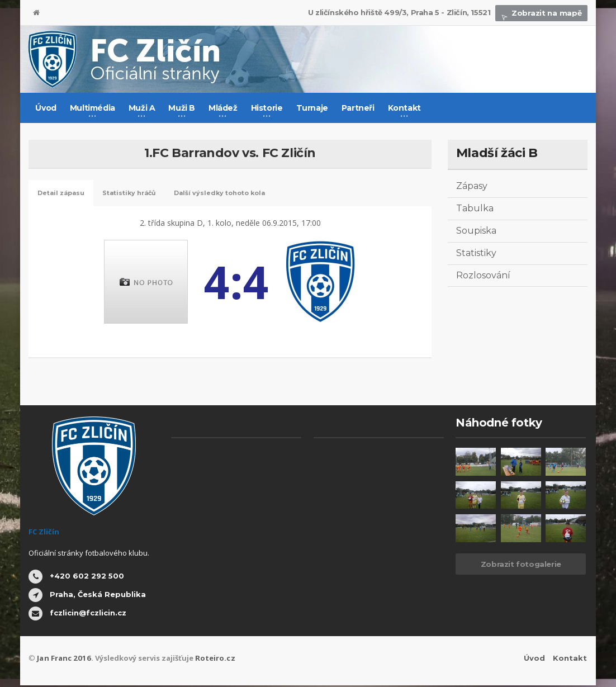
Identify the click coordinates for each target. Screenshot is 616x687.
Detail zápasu (67, 194)
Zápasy (472, 186)
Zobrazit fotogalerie (521, 566)
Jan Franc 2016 (63, 660)
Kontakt (570, 660)
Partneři (358, 108)
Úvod (46, 108)
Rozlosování (483, 275)
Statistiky (476, 253)
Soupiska (476, 231)
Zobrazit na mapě (542, 13)
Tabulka (475, 208)
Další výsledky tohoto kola (254, 194)
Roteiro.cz (212, 660)
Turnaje (312, 108)
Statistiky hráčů (147, 194)
